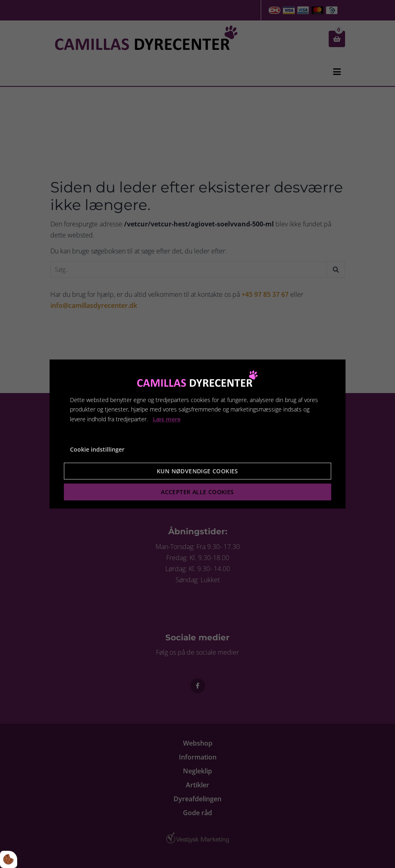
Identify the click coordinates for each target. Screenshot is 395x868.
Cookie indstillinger (97, 449)
